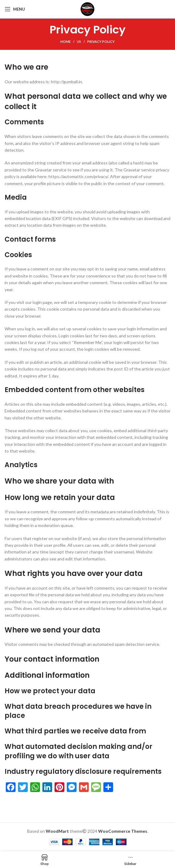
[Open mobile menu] (15, 9)
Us (79, 41)
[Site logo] (87, 9)
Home (66, 41)
